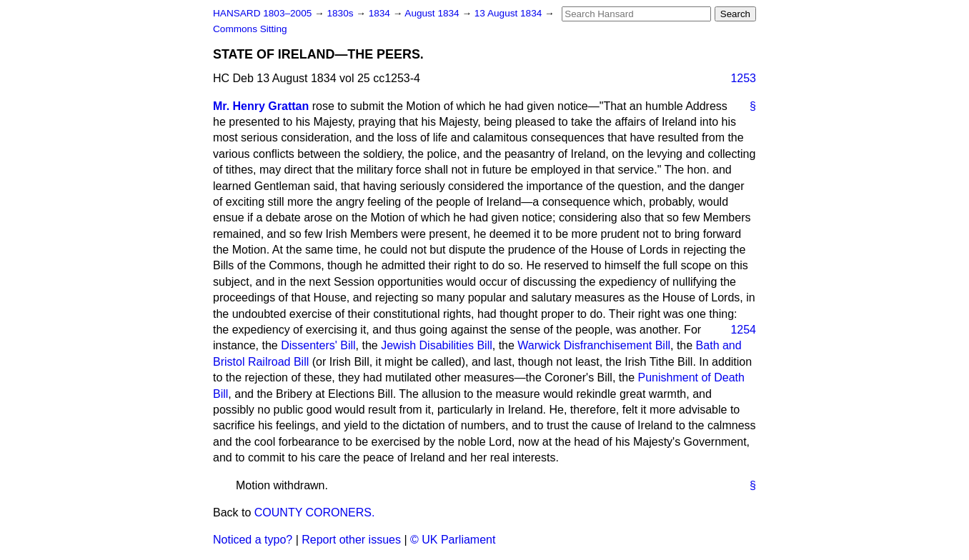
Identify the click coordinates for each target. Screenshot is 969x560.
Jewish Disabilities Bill (437, 345)
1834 (381, 13)
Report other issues (351, 540)
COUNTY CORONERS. (315, 512)
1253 (743, 78)
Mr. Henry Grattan (261, 106)
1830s (341, 13)
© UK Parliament (453, 540)
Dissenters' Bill (318, 345)
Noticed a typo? (253, 540)
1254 (743, 330)
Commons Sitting (250, 29)
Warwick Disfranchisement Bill (594, 345)
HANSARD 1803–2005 (262, 13)
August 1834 (433, 13)
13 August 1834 (510, 13)
